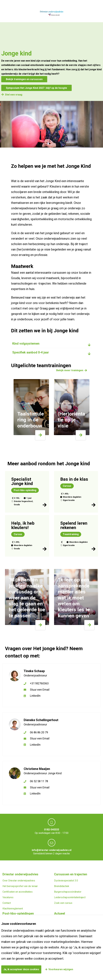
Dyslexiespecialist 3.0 (66, 881)
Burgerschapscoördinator (68, 892)
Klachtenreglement (13, 909)
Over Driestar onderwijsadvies (19, 881)
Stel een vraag (14, 95)
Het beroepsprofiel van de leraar (20, 886)
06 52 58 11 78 (39, 781)
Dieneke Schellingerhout (41, 720)
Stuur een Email (40, 690)
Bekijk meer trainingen (70, 370)
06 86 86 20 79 (39, 733)
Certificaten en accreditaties (18, 892)
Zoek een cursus (63, 903)
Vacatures (8, 897)
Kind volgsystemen (26, 344)
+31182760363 (39, 684)
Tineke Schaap (34, 671)
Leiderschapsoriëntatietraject (70, 897)
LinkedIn (35, 696)
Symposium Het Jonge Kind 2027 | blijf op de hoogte (36, 88)
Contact (7, 903)
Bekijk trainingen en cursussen (24, 79)
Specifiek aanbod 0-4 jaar (31, 352)
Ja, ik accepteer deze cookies (21, 969)
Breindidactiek (62, 886)
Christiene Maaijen (37, 769)
